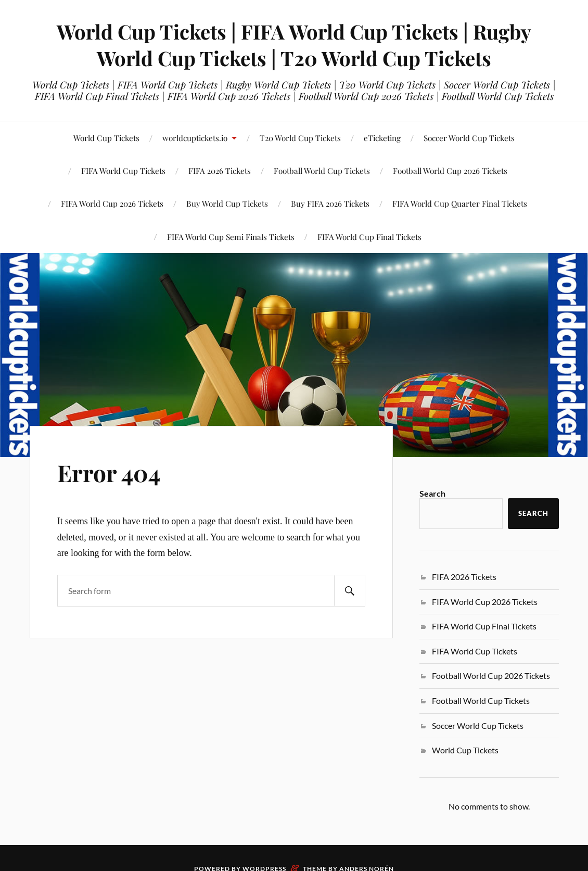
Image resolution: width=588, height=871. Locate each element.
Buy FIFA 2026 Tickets (330, 203)
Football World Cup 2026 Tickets (450, 171)
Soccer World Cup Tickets (469, 138)
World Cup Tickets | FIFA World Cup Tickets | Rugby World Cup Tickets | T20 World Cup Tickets (294, 45)
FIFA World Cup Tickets (475, 651)
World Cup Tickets (106, 138)
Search (432, 493)
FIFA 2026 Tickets (464, 577)
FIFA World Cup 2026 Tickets (485, 602)
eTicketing (382, 138)
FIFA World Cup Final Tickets (369, 237)
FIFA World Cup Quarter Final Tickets (460, 203)
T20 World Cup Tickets (300, 138)
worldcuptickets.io (195, 138)
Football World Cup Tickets (322, 171)
